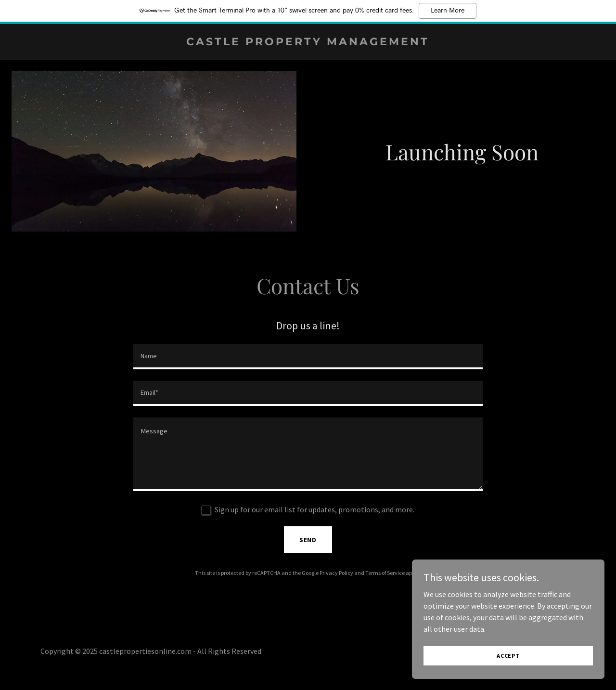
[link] (308, 42)
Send (308, 540)
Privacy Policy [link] (336, 573)
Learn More (448, 11)
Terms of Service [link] (385, 573)
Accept (508, 656)
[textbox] (308, 357)
